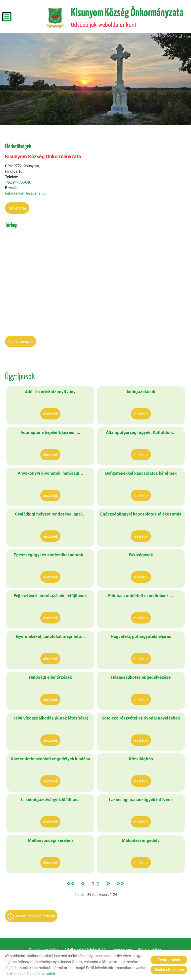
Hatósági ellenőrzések (50, 677)
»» (120, 884)
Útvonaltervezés (21, 342)
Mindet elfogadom (169, 970)
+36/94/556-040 (18, 182)
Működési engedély (141, 840)
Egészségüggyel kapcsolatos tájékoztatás (141, 514)
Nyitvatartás (17, 208)
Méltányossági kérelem (50, 840)
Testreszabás (169, 960)
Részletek (50, 414)
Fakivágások (141, 555)
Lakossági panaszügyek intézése (141, 800)
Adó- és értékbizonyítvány (50, 392)
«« (71, 884)
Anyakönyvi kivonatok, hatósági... (50, 473)
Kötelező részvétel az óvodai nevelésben (141, 718)
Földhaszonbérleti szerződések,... (141, 596)
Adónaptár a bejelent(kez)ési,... (50, 432)
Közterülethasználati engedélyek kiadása (50, 759)
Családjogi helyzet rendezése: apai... (50, 514)
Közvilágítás (141, 759)
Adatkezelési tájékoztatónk (33, 974)
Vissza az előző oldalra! (36, 916)
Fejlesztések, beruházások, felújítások (50, 596)
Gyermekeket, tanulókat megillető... (50, 636)
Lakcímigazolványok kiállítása (50, 800)
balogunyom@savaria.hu (25, 193)
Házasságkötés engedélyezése (141, 677)
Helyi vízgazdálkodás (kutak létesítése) (50, 718)
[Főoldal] (55, 18)
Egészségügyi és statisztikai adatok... (50, 555)
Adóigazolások (141, 392)
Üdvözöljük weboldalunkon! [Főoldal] (127, 18)
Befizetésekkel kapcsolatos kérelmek (141, 473)
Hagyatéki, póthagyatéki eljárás (141, 636)
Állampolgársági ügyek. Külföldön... (141, 432)
